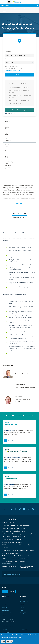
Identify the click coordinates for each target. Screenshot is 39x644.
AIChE (26, 2)
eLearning (4, 12)
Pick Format (8, 51)
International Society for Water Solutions (16, 559)
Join (5, 591)
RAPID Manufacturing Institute (13, 528)
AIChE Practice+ (9, 430)
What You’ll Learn (19, 213)
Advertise (4, 607)
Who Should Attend (20, 218)
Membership (5, 596)
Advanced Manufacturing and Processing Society (19, 534)
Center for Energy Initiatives (12, 539)
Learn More (12, 441)
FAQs (20, 226)
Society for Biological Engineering (14, 531)
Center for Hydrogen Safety (12, 542)
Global (22, 607)
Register (18, 75)
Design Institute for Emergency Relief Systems (18, 550)
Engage (5, 629)
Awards (4, 605)
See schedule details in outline (13, 70)
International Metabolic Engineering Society (17, 556)
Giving (22, 605)
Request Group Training (18, 110)
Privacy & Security (25, 613)
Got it (3, 641)
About (20, 9)
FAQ (15, 9)
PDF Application (11, 113)
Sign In (12, 591)
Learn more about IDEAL (9, 566)
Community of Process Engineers (14, 537)
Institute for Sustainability (10, 553)
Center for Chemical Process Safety (15, 523)
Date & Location (9, 59)
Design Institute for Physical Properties (16, 526)
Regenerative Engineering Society (14, 561)
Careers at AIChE (6, 613)
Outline (20, 222)
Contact (26, 9)
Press (22, 610)
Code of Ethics (6, 610)
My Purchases (8, 9)
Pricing (7, 78)
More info (9, 641)
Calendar (33, 9)
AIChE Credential (9, 485)
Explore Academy (19, 6)
